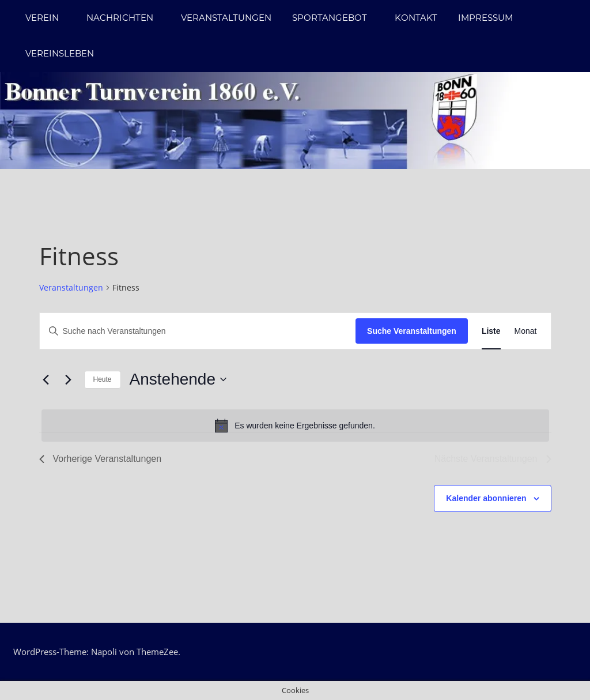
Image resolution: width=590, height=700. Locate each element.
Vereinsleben (60, 53)
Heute (103, 379)
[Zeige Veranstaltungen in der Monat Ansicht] (526, 331)
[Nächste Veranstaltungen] (69, 379)
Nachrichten (126, 18)
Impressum (485, 18)
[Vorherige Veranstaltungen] (46, 379)
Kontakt (416, 18)
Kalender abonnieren (486, 498)
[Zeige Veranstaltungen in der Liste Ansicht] (491, 331)
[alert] (295, 426)
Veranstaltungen (226, 18)
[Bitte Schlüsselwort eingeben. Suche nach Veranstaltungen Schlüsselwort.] (198, 331)
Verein (48, 18)
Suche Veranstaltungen (412, 331)
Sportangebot (335, 18)
